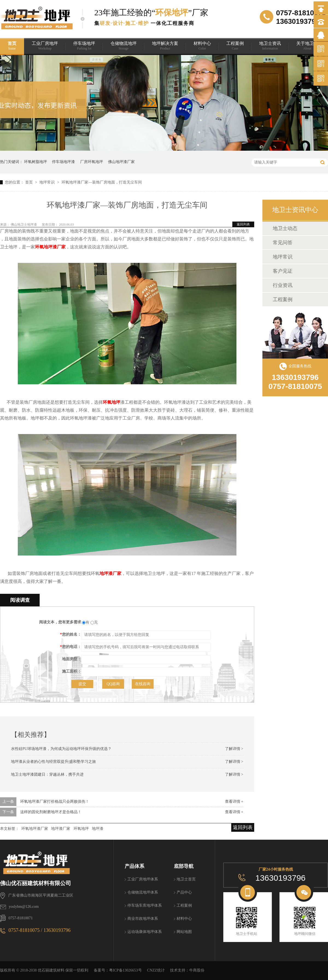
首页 (12, 46)
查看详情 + (234, 802)
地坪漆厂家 (110, 573)
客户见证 (283, 271)
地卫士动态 (285, 228)
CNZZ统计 (156, 970)
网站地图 (184, 932)
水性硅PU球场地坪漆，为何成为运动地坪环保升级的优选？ (61, 749)
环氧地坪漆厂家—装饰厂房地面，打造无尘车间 (102, 182)
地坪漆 (98, 829)
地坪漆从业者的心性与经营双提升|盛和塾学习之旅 (53, 762)
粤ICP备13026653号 (125, 970)
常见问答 (283, 243)
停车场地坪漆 (63, 162)
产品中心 (184, 892)
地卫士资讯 (270, 46)
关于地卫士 (307, 46)
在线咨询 (143, 684)
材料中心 (202, 46)
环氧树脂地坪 (36, 162)
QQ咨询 (113, 684)
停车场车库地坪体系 (145, 905)
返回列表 (243, 224)
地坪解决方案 (165, 46)
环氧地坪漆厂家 (50, 247)
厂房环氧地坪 (92, 162)
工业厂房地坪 (45, 46)
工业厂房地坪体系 (143, 879)
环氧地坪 (112, 402)
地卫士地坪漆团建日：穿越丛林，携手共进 (47, 774)
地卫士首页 (186, 879)
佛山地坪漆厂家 (121, 162)
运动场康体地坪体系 (145, 932)
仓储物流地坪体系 (143, 892)
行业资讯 (283, 285)
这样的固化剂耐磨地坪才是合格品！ (51, 812)
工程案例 (235, 46)
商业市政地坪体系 (143, 919)
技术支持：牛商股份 (187, 970)
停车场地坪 (84, 46)
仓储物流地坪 (124, 46)
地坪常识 (48, 182)
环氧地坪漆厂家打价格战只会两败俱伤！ (55, 802)
